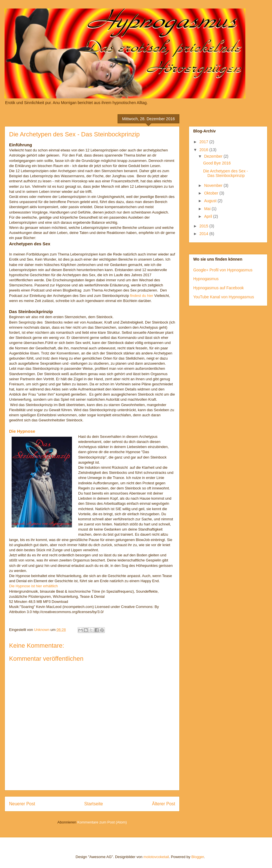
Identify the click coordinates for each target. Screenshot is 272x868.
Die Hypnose (22, 431)
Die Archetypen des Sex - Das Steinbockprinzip (226, 173)
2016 (204, 150)
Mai (208, 209)
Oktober (212, 193)
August (211, 201)
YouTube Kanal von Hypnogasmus (224, 297)
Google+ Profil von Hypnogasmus (223, 270)
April (209, 216)
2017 (204, 142)
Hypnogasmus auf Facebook (218, 288)
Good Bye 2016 (217, 163)
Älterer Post (164, 804)
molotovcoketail (156, 857)
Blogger (197, 857)
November (214, 185)
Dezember (214, 156)
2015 (204, 226)
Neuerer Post (22, 804)
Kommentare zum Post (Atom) (102, 822)
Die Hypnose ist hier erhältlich (33, 586)
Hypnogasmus (206, 279)
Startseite (93, 804)
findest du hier (142, 296)
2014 (204, 234)
